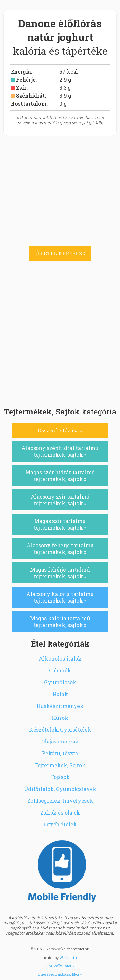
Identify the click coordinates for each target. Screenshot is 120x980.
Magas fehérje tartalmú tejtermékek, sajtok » (60, 573)
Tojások (60, 777)
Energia (21, 72)
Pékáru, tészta (60, 753)
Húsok (60, 718)
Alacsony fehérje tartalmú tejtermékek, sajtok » (60, 549)
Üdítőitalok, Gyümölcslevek (60, 789)
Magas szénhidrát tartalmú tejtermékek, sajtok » (60, 476)
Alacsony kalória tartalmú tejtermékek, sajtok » (60, 597)
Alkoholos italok (60, 659)
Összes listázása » (60, 430)
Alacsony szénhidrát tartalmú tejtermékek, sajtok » (60, 451)
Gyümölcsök (60, 682)
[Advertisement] (60, 337)
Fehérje (26, 80)
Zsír (21, 88)
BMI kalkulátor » (60, 966)
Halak (60, 694)
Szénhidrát (30, 96)
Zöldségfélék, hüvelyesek (60, 801)
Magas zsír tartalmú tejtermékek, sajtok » (60, 524)
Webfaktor (68, 957)
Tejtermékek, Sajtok (60, 765)
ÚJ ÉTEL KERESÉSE (60, 253)
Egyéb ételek (60, 824)
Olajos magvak (60, 741)
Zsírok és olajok (60, 812)
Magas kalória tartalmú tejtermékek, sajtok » (60, 622)
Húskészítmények (60, 706)
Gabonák (60, 670)
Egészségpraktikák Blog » (60, 974)
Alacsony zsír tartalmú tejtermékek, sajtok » (60, 500)
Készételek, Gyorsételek (60, 730)
